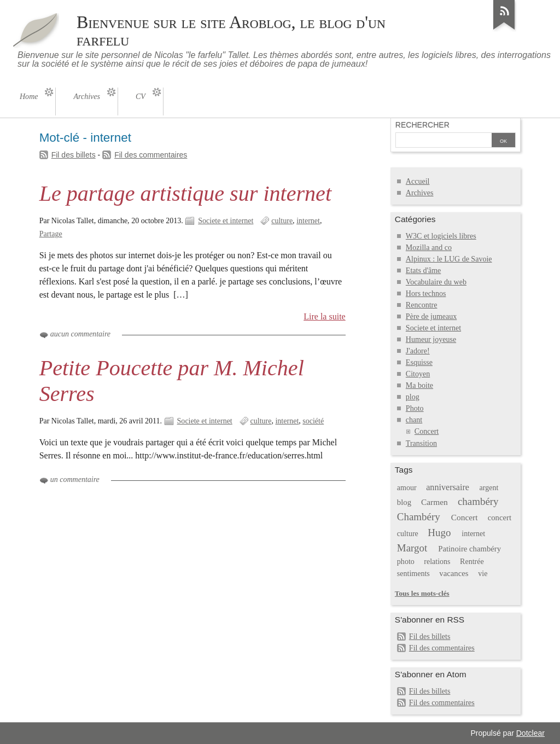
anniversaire (448, 487)
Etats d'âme (423, 271)
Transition (421, 443)
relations (437, 562)
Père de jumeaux (431, 316)
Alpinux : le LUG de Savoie (449, 259)
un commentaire (75, 479)
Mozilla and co (429, 248)
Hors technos (426, 293)
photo (406, 562)
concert (500, 518)
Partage (51, 234)
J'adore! (418, 351)
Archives (420, 193)
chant (414, 420)
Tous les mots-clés (422, 593)
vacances (454, 573)
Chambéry (419, 517)
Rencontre (422, 305)
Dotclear (530, 733)
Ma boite (419, 385)
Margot (412, 548)
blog (404, 502)
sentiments (413, 574)
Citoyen (418, 374)
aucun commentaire (80, 334)
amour (407, 488)
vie (483, 574)
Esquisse (419, 362)
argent (489, 488)
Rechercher (422, 125)
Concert (427, 431)
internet (308, 221)
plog (413, 397)
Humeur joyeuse (431, 339)
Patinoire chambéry (469, 549)
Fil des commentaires (151, 155)
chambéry (478, 501)
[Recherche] (444, 141)
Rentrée (472, 562)
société (313, 421)
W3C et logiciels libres (441, 236)
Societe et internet (226, 221)
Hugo (439, 533)
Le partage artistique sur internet (185, 193)
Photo (415, 408)
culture (282, 221)
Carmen (434, 502)
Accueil (418, 181)
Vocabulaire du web (436, 282)
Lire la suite (325, 316)
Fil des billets (74, 155)
